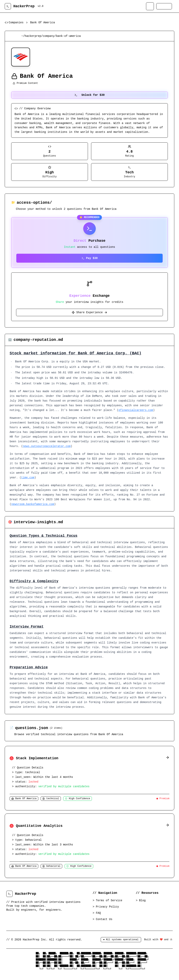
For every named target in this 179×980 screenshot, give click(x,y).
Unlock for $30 (89, 95)
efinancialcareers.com (136, 410)
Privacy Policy (108, 907)
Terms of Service (109, 900)
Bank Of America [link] (43, 23)
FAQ (99, 913)
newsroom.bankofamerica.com (33, 504)
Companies (14, 23)
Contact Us (104, 919)
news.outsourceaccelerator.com (47, 446)
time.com (28, 478)
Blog (143, 900)
